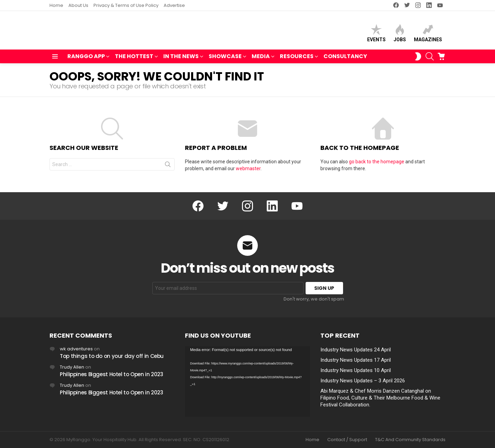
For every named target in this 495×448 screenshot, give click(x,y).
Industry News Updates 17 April (356, 360)
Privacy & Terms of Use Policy (126, 5)
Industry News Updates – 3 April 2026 (363, 381)
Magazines (428, 35)
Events (376, 35)
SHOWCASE (225, 60)
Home (56, 5)
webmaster (248, 172)
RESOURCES (297, 60)
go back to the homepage (377, 165)
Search (168, 169)
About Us (78, 5)
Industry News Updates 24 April (356, 350)
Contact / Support (347, 440)
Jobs (400, 35)
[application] (247, 381)
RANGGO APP (86, 60)
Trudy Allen (72, 367)
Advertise (174, 5)
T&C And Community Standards (410, 440)
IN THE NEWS (181, 60)
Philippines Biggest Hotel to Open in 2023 (112, 374)
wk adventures (76, 349)
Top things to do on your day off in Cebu (112, 356)
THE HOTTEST (134, 60)
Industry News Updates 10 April (356, 370)
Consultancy (345, 59)
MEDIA (261, 60)
